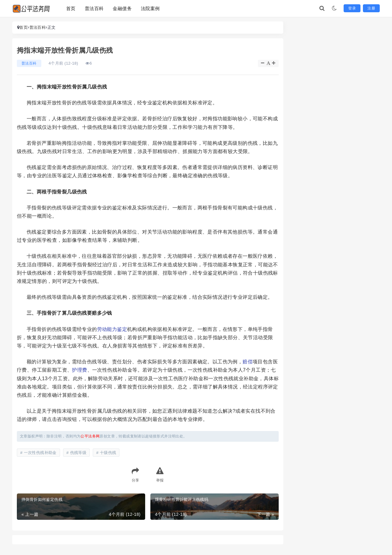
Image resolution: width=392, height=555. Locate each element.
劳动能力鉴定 (112, 329)
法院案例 (150, 8)
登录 (352, 8)
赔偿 (248, 362)
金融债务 (122, 8)
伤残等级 (78, 453)
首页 (71, 8)
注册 (371, 8)
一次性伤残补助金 (40, 453)
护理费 (79, 370)
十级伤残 (108, 453)
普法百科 (94, 8)
